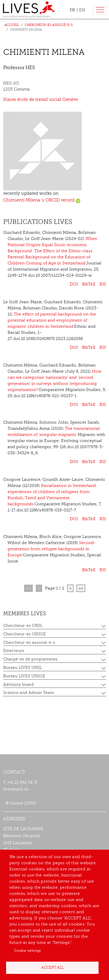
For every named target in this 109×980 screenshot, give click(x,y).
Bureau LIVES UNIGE (24, 676)
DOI (74, 284)
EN (82, 10)
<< (28, 588)
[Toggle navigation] (100, 10)
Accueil (12, 25)
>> (81, 588)
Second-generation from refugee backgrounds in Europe (52, 549)
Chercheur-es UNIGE (25, 634)
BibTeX (89, 284)
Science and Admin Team (29, 693)
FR (72, 10)
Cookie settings (27, 951)
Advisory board (18, 684)
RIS (103, 284)
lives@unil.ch (16, 789)
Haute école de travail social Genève (41, 100)
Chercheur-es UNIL (23, 626)
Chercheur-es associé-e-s (49, 25)
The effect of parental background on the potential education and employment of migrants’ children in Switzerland (52, 320)
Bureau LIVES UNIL (23, 668)
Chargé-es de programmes (30, 659)
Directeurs (14, 651)
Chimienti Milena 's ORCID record (42, 200)
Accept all (52, 967)
